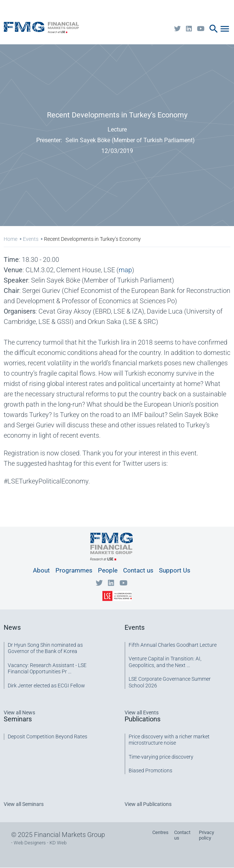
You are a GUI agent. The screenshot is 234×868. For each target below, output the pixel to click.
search (214, 29)
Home (11, 239)
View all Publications (148, 804)
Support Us (175, 570)
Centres (160, 832)
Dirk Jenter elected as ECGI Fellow (46, 686)
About (41, 570)
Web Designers (30, 843)
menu (225, 29)
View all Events (142, 712)
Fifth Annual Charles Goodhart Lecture (173, 645)
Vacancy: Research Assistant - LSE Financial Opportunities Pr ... (47, 669)
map (125, 270)
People (108, 570)
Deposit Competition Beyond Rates (48, 737)
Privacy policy (206, 835)
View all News (19, 712)
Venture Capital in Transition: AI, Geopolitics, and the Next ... (165, 662)
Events (31, 239)
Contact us (138, 570)
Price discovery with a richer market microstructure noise (169, 740)
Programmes (74, 570)
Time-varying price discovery (161, 757)
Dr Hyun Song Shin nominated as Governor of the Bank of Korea (45, 648)
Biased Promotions (150, 770)
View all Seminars (24, 804)
